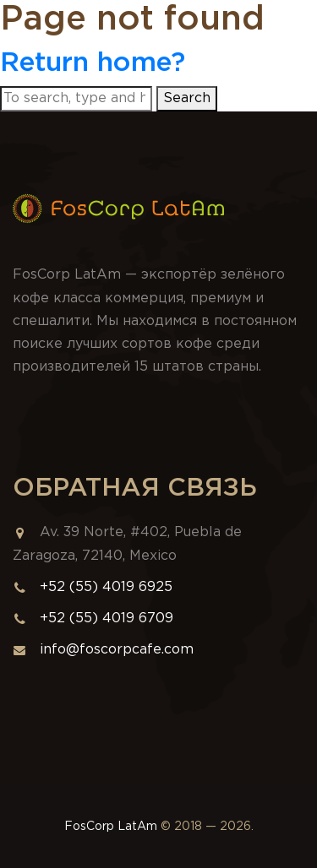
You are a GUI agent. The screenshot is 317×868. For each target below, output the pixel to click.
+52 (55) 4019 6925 (106, 587)
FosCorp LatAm (111, 827)
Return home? (93, 63)
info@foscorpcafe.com (103, 650)
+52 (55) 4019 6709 (107, 618)
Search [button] (187, 98)
